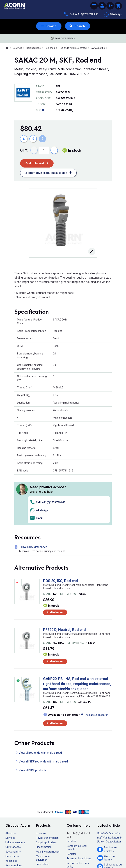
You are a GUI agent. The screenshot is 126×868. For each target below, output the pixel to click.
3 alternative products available (47, 173)
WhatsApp (113, 15)
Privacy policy (51, 855)
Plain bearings (33, 48)
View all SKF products (33, 720)
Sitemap (39, 855)
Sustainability (13, 801)
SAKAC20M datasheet (64, 499)
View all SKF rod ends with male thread (43, 712)
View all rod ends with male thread (40, 703)
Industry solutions (15, 792)
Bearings (17, 48)
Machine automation (48, 801)
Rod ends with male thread (73, 48)
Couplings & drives (46, 792)
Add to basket (35, 163)
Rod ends (50, 48)
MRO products (44, 819)
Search (80, 26)
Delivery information (78, 821)
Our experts (12, 806)
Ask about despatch (97, 665)
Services (10, 788)
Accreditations (14, 815)
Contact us (97, 858)
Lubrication (42, 814)
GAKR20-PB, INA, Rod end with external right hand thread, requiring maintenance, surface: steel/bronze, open (77, 634)
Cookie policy (66, 855)
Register (71, 804)
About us (11, 783)
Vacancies (11, 811)
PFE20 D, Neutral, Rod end (64, 580)
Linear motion (44, 797)
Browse (51, 26)
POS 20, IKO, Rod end (60, 531)
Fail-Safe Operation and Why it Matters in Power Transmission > (110, 787)
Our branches (13, 797)
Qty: (24, 150)
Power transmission (47, 788)
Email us (71, 791)
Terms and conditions (79, 808)
